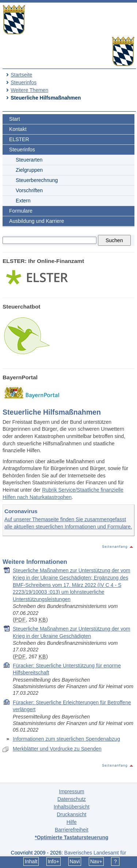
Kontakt (18, 129)
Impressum (71, 791)
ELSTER (19, 139)
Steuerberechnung (37, 180)
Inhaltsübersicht (72, 807)
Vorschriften (29, 190)
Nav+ (96, 861)
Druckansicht (71, 814)
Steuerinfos (24, 82)
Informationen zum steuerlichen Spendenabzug (66, 739)
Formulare (21, 211)
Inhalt (31, 861)
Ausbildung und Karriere (37, 221)
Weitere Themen (29, 90)
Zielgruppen (29, 170)
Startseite (21, 75)
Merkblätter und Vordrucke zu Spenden (57, 749)
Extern (23, 201)
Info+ (54, 861)
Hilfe (72, 822)
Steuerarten (29, 160)
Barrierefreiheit (72, 830)
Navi (75, 861)
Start (15, 119)
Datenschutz (72, 799)
